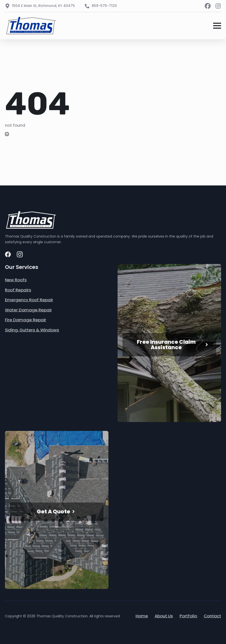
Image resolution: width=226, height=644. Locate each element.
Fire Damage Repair (26, 320)
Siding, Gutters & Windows (32, 330)
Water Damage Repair (28, 310)
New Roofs (16, 280)
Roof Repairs (18, 290)
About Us (164, 616)
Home (142, 616)
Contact (212, 616)
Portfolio (188, 616)
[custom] (208, 6)
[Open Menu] (217, 26)
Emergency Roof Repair (29, 300)
